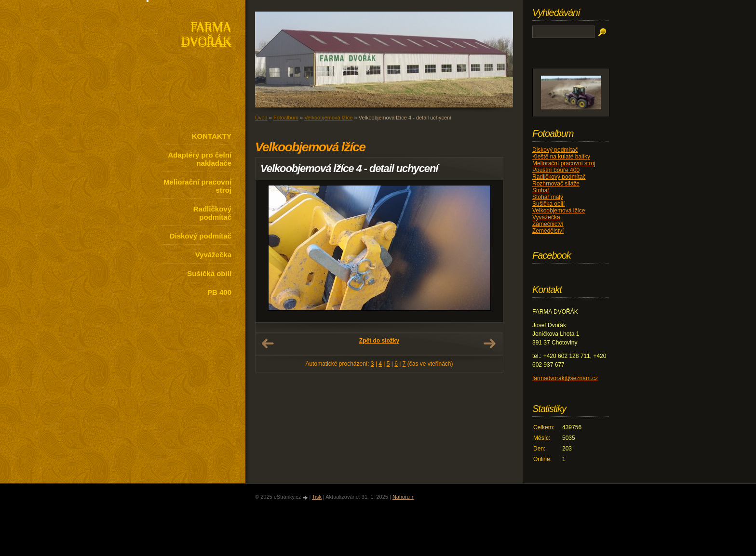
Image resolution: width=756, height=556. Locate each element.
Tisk (317, 497)
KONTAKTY (212, 136)
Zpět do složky (379, 341)
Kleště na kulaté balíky (561, 157)
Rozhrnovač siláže (556, 184)
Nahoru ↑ (403, 497)
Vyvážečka (213, 255)
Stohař (541, 190)
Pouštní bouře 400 (556, 170)
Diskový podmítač (201, 236)
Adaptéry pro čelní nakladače (200, 159)
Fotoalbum (286, 118)
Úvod (261, 118)
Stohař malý (548, 197)
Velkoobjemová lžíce (328, 118)
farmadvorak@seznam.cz (565, 378)
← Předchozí (268, 344)
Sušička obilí (209, 273)
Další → (489, 344)
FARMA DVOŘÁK (206, 35)
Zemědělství (548, 231)
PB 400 (219, 292)
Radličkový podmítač (212, 213)
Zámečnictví (548, 224)
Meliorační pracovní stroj (197, 186)
